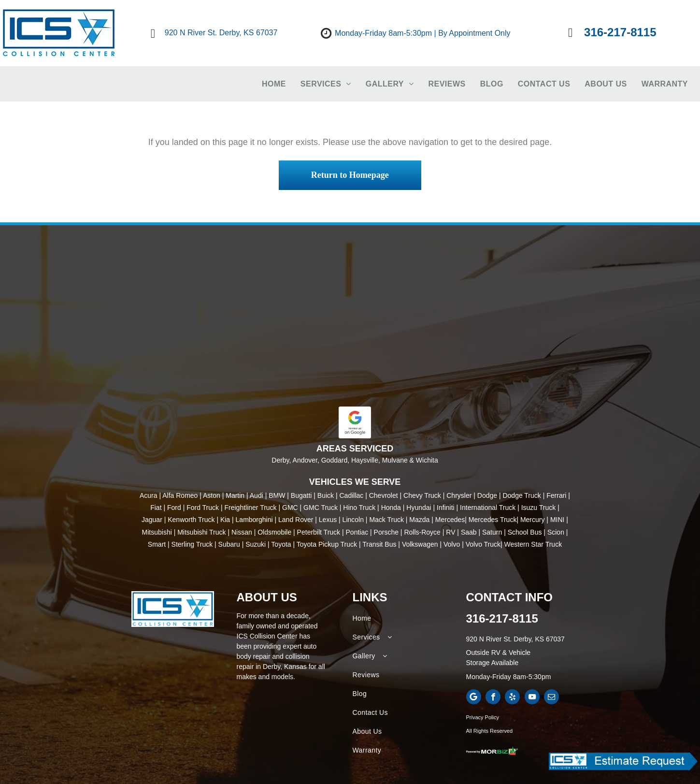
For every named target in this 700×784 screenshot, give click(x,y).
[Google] (474, 698)
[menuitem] (274, 84)
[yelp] (512, 698)
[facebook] (493, 698)
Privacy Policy (483, 717)
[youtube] (532, 698)
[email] (551, 698)
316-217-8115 (502, 618)
